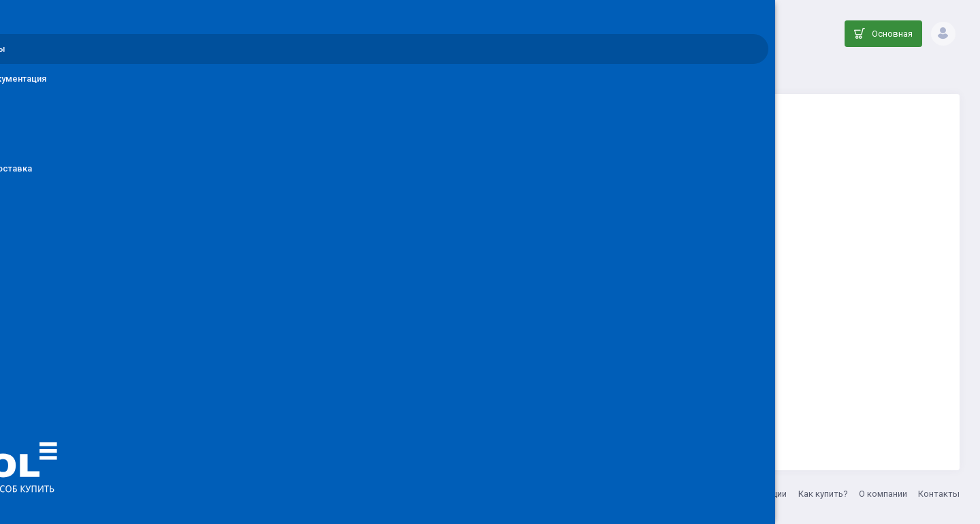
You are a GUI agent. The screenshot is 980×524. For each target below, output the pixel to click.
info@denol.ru (346, 494)
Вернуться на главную (594, 392)
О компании (883, 494)
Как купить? (823, 494)
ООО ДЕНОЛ (284, 494)
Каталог (416, 72)
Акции (774, 494)
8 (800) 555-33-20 (417, 494)
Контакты (939, 494)
